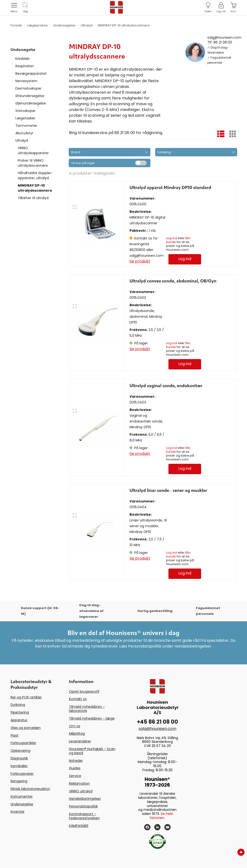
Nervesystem (26, 81)
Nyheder (76, 761)
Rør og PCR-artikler (26, 697)
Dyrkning (18, 705)
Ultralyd (22, 141)
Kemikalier (19, 766)
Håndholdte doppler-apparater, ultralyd (35, 175)
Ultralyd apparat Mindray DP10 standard (170, 188)
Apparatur (19, 720)
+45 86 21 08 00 (157, 722)
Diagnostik (19, 758)
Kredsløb (22, 59)
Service (75, 776)
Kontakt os (78, 699)
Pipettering (20, 712)
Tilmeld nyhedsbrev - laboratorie (87, 709)
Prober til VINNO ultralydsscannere (33, 163)
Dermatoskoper (28, 88)
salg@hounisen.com (224, 37)
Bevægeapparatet (31, 73)
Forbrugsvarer (22, 774)
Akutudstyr (24, 133)
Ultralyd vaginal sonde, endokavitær (166, 386)
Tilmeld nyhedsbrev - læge (92, 718)
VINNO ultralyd (81, 791)
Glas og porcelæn (26, 728)
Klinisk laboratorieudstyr (30, 789)
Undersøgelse (22, 804)
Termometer (26, 126)
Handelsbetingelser (85, 799)
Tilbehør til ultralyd (33, 198)
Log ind (172, 238)
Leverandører (80, 741)
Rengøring (19, 781)
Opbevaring (20, 751)
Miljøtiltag (77, 734)
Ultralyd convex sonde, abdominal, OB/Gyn (173, 281)
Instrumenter (22, 796)
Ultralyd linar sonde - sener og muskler (168, 491)
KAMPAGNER (79, 826)
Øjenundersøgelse (31, 103)
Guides (75, 768)
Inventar (18, 812)
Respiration (25, 66)
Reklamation (79, 783)
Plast (15, 735)
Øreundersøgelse (30, 96)
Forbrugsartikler (23, 743)
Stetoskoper (25, 111)
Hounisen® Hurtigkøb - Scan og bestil (92, 751)
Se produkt (140, 261)
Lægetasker (25, 118)
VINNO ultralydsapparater (33, 150)
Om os (75, 726)
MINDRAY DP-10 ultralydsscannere (35, 188)
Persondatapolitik (83, 806)
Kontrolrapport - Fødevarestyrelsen (84, 816)
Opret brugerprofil (84, 691)
